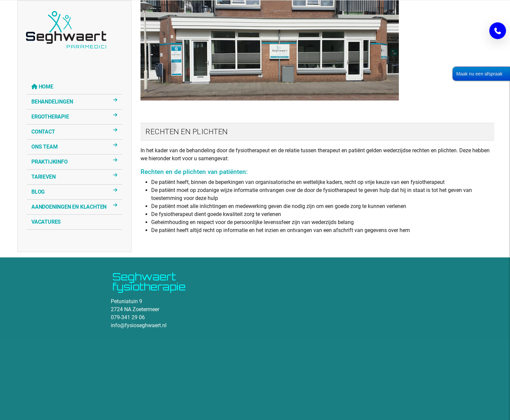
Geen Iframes (61, 339)
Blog (38, 192)
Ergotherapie (50, 117)
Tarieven (43, 177)
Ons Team (44, 147)
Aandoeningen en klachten (69, 207)
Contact (43, 132)
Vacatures (46, 222)
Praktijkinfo (50, 162)
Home (46, 87)
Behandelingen (52, 102)
